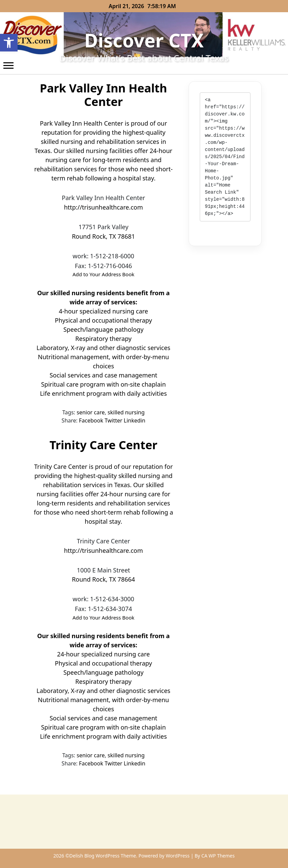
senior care (91, 412)
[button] (9, 43)
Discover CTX (144, 40)
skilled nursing (126, 412)
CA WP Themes (218, 856)
